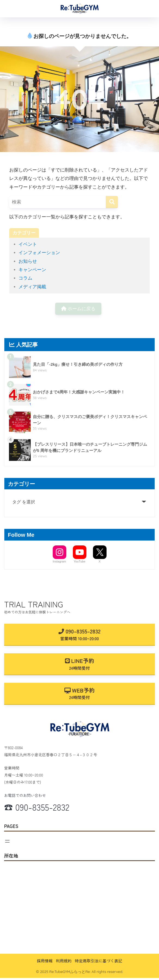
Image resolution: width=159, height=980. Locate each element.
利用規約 (64, 961)
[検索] (112, 202)
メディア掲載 (32, 287)
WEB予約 (79, 693)
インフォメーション (39, 253)
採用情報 (45, 961)
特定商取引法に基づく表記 (99, 961)
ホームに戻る (78, 309)
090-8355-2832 (79, 634)
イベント (28, 244)
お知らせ (28, 261)
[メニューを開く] (7, 841)
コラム (25, 278)
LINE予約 (80, 664)
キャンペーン (32, 270)
